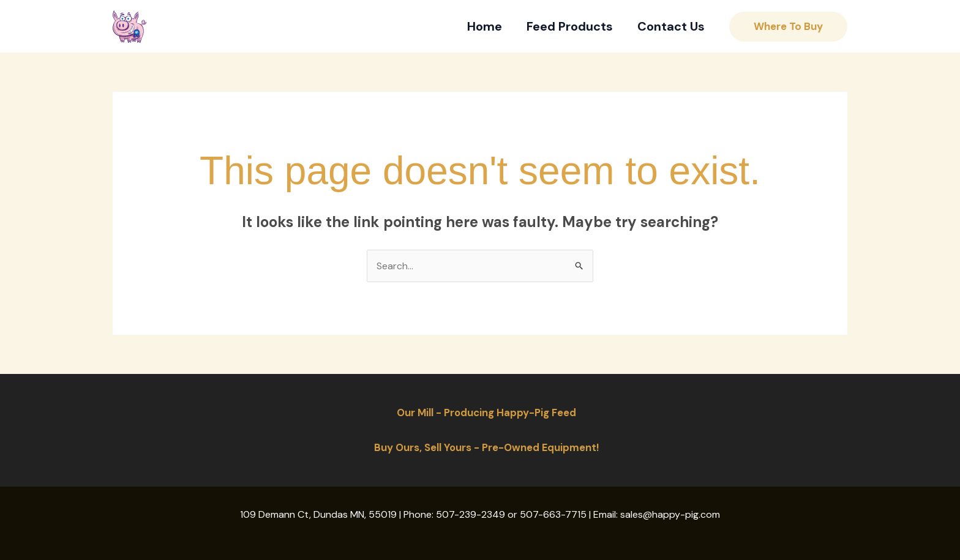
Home (485, 26)
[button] (788, 27)
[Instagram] (279, 26)
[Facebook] (253, 26)
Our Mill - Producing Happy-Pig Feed (486, 413)
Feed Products (570, 26)
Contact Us (671, 26)
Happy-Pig (194, 26)
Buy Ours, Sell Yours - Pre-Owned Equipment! (486, 447)
